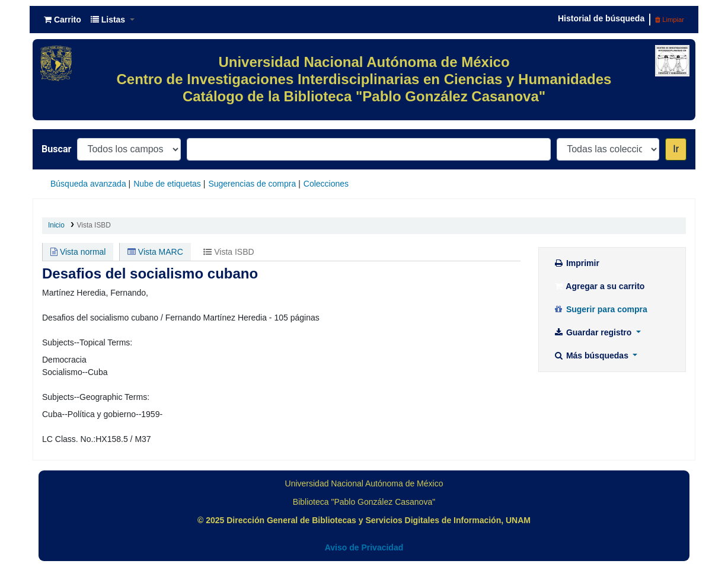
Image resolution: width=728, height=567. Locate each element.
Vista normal (78, 252)
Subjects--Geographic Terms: (96, 397)
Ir (676, 149)
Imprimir (576, 263)
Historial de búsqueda (601, 18)
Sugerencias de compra (252, 184)
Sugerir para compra (600, 309)
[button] (63, 20)
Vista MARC (155, 252)
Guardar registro (593, 332)
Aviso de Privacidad (364, 547)
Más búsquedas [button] (592, 355)
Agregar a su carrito (599, 286)
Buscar (56, 149)
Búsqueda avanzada (88, 184)
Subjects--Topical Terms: (87, 342)
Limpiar (670, 20)
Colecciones (326, 184)
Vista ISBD (94, 225)
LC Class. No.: (69, 439)
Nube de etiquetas (167, 184)
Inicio (56, 225)
